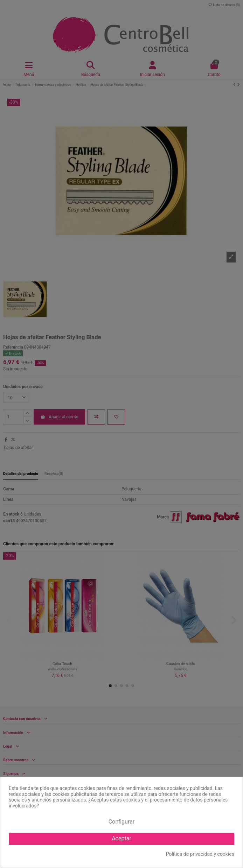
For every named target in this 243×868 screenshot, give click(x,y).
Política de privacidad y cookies (200, 854)
